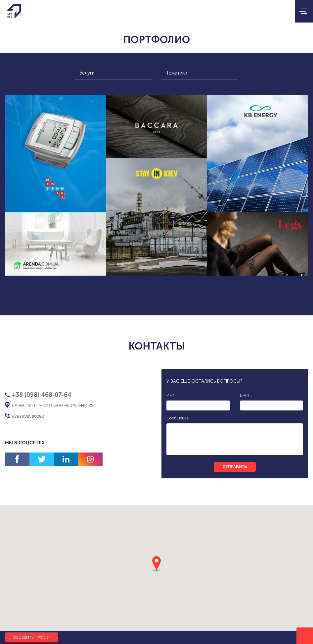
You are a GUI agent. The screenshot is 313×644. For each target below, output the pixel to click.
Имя (170, 395)
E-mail (246, 395)
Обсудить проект (31, 637)
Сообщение (178, 418)
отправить (235, 467)
